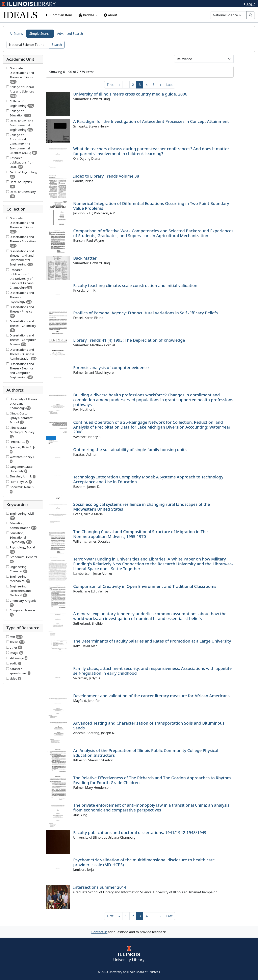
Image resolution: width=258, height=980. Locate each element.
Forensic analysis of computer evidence (111, 368)
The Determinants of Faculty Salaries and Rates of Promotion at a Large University (152, 641)
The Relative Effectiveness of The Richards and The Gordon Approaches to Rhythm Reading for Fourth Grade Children (152, 780)
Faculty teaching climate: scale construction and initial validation (135, 285)
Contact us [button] (99, 932)
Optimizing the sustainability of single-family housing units (130, 450)
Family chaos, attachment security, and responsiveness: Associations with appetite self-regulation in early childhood (152, 671)
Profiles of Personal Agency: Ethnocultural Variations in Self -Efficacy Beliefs (145, 313)
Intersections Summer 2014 (100, 887)
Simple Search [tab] (40, 34)
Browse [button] (87, 15)
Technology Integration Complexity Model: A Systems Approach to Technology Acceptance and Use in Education (148, 479)
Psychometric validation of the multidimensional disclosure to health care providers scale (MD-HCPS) (144, 862)
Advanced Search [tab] (70, 34)
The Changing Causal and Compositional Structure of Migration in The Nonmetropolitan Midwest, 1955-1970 (140, 534)
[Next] (160, 85)
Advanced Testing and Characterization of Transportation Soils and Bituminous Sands (149, 725)
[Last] (169, 85)
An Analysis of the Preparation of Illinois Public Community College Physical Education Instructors (146, 753)
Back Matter (85, 258)
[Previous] (119, 85)
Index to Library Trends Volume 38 (106, 176)
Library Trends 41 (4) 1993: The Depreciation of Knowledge (129, 340)
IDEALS (20, 15)
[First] (110, 85)
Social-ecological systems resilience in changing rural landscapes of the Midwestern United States (141, 507)
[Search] (228, 15)
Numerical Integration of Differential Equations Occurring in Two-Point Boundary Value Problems (151, 206)
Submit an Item (59, 15)
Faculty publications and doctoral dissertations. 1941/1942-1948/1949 (140, 832)
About (110, 15)
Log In (249, 4)
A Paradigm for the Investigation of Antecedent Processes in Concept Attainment (151, 121)
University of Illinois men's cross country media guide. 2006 (130, 94)
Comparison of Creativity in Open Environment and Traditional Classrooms (145, 586)
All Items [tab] (16, 34)
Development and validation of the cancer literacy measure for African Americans (151, 696)
